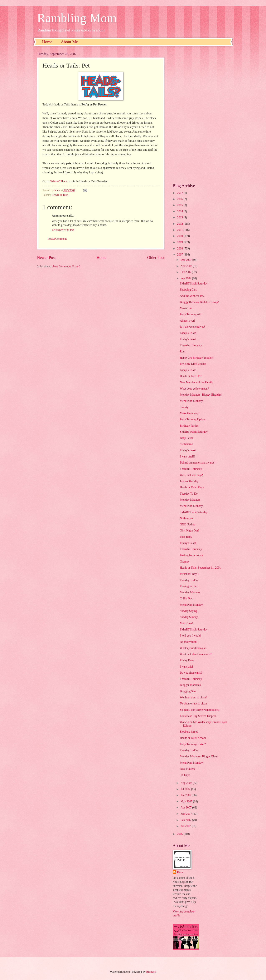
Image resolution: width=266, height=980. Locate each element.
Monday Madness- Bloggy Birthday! (201, 395)
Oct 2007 (186, 272)
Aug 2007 (187, 783)
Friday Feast (187, 660)
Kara (180, 872)
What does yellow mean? (194, 389)
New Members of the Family (196, 382)
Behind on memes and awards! (198, 463)
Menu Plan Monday (191, 401)
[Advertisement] (201, 115)
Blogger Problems (190, 685)
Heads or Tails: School (193, 738)
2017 (180, 193)
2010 (180, 236)
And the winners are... (193, 296)
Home (47, 42)
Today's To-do (188, 333)
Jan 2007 (186, 826)
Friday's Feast (188, 339)
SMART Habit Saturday (194, 284)
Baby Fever (187, 438)
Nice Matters (187, 769)
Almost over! (187, 321)
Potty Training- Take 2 (193, 744)
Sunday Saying (188, 611)
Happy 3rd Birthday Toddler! (197, 358)
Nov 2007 (187, 266)
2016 (180, 199)
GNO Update (187, 524)
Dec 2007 (186, 260)
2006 (180, 834)
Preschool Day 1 (189, 574)
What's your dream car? (194, 648)
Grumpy (185, 562)
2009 (180, 242)
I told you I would (190, 636)
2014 (180, 211)
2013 (180, 217)
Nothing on (186, 518)
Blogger (151, 972)
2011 (180, 230)
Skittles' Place (59, 181)
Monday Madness (190, 500)
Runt (183, 352)
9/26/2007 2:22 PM (63, 230)
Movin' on (186, 308)
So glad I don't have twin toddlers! (200, 710)
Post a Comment (57, 239)
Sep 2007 (186, 278)
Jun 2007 (186, 795)
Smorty (184, 407)
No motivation (188, 642)
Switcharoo (186, 444)
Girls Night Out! (189, 531)
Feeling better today (191, 555)
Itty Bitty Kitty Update (193, 364)
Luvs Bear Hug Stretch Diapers (198, 716)
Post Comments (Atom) (66, 266)
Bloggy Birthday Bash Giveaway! (199, 302)
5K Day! (185, 775)
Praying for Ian (189, 586)
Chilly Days (187, 598)
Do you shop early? (191, 673)
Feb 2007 (186, 820)
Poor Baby (186, 537)
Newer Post (47, 258)
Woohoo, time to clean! (193, 697)
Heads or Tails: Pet (191, 376)
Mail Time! (186, 623)
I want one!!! (187, 457)
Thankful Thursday (191, 345)
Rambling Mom (77, 18)
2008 (180, 249)
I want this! (186, 667)
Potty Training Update (193, 419)
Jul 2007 (186, 789)
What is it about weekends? (196, 654)
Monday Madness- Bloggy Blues (199, 756)
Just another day (189, 481)
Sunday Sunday (189, 617)
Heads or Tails (60, 195)
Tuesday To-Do (189, 494)
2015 (180, 205)
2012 (180, 224)
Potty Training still (191, 314)
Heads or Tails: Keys (192, 487)
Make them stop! (190, 413)
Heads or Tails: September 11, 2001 (200, 568)
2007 (180, 255)
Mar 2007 (186, 814)
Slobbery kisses (189, 732)
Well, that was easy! (191, 475)
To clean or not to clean (193, 704)
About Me (69, 42)
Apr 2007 (186, 808)
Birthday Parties (189, 426)
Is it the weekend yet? (192, 327)
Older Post (156, 258)
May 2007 (187, 801)
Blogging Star (188, 691)
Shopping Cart (188, 290)
